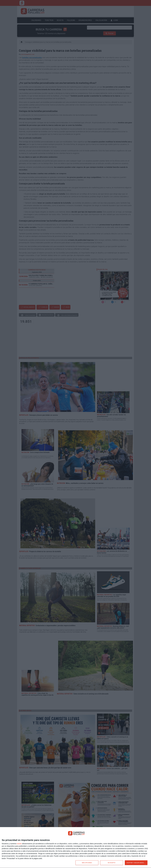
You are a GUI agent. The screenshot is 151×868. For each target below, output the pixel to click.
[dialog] (75, 848)
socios (19, 844)
